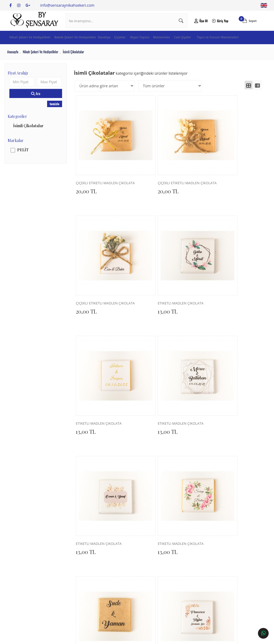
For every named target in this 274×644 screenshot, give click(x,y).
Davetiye (115, 46)
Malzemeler (177, 46)
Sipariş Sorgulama (72, 553)
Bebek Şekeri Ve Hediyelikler (81, 46)
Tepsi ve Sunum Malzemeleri (236, 46)
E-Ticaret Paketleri (133, 638)
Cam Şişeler (200, 46)
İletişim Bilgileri (117, 553)
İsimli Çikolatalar (31, 135)
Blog (15, 569)
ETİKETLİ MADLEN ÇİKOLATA (103, 283)
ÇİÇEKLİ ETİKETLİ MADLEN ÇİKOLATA (103, 182)
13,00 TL (88, 291)
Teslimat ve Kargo (72, 561)
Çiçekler (132, 46)
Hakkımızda (20, 553)
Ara (37, 103)
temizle (56, 113)
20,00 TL (89, 190)
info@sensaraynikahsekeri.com (67, 5)
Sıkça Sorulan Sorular (75, 585)
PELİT (25, 159)
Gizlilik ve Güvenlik (73, 592)
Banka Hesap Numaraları (31, 561)
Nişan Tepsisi (153, 46)
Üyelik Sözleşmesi (72, 577)
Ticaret (108, 638)
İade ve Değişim (70, 569)
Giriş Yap (218, 25)
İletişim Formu (116, 561)
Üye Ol (199, 25)
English (264, 5)
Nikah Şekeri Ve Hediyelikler (32, 46)
